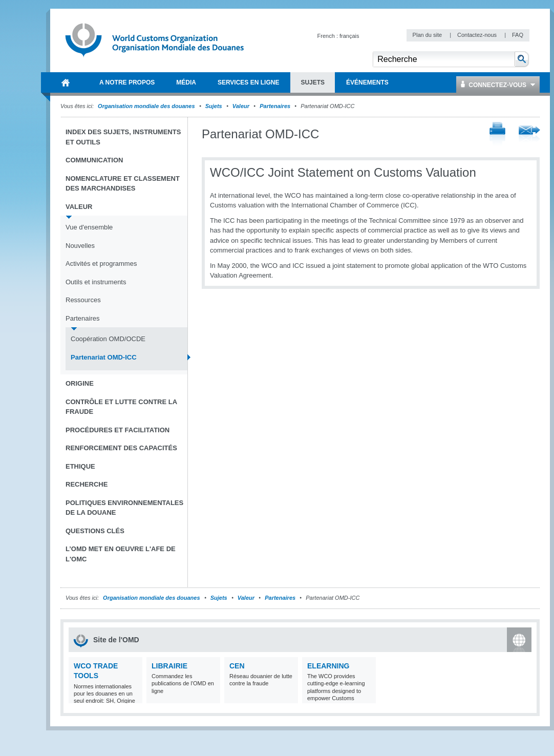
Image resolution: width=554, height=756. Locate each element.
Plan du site (428, 35)
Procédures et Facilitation (118, 430)
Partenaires (275, 106)
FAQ (518, 35)
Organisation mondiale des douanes (146, 106)
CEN (237, 666)
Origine (80, 383)
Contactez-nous (478, 35)
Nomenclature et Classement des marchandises (123, 184)
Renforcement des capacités (121, 448)
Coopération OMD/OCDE (108, 339)
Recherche (87, 484)
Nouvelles (80, 246)
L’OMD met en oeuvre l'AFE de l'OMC (121, 554)
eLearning (328, 666)
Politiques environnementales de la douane (124, 508)
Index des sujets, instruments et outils (123, 137)
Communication (94, 160)
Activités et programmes (101, 264)
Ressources (83, 300)
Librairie (169, 666)
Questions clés (95, 531)
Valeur (241, 106)
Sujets (214, 106)
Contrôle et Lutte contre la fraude (121, 407)
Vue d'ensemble (89, 227)
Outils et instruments (96, 282)
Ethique (80, 466)
